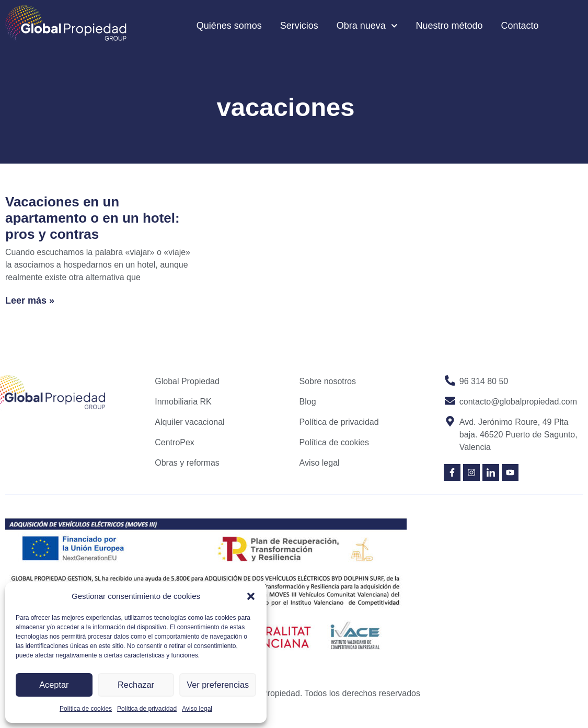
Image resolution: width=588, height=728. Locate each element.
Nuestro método (449, 26)
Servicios (299, 26)
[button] (251, 596)
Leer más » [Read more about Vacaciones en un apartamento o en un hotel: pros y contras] (30, 301)
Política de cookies (86, 709)
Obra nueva (367, 26)
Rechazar (136, 685)
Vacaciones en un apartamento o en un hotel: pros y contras (93, 218)
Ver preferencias (218, 685)
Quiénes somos (229, 26)
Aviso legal (197, 709)
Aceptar (54, 685)
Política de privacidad (147, 709)
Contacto (520, 26)
